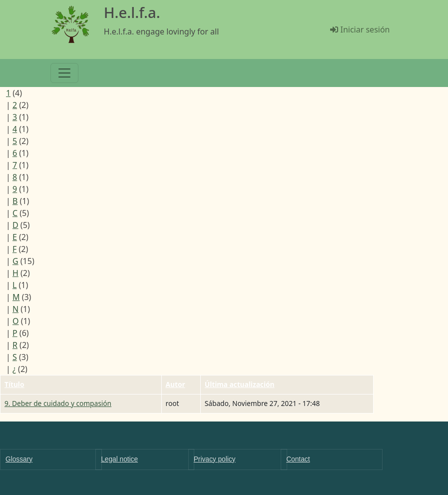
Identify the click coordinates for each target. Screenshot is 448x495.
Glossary (19, 459)
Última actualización (240, 384)
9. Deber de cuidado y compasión (58, 403)
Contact (298, 459)
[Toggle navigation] (64, 73)
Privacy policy (215, 459)
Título (14, 384)
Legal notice (119, 459)
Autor (176, 384)
